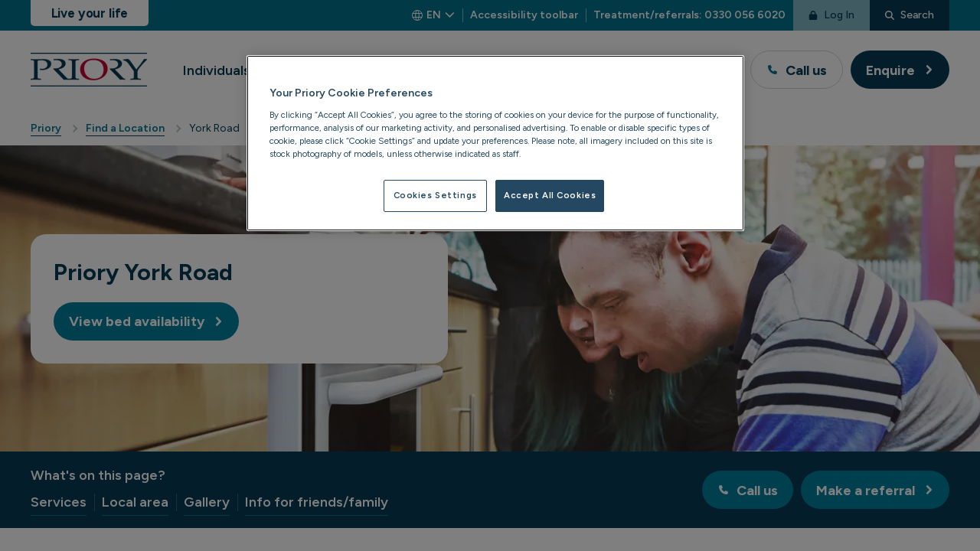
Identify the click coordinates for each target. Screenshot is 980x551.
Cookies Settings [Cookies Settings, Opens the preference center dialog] (435, 195)
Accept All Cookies (550, 195)
